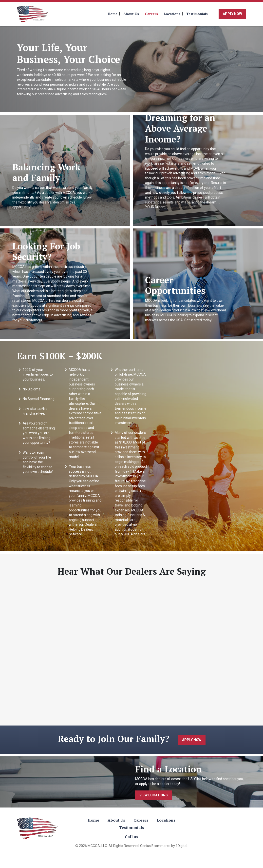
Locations (172, 14)
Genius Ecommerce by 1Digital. (164, 846)
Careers (151, 14)
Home (113, 14)
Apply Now (232, 14)
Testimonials (197, 14)
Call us (131, 837)
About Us (131, 14)
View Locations (154, 795)
